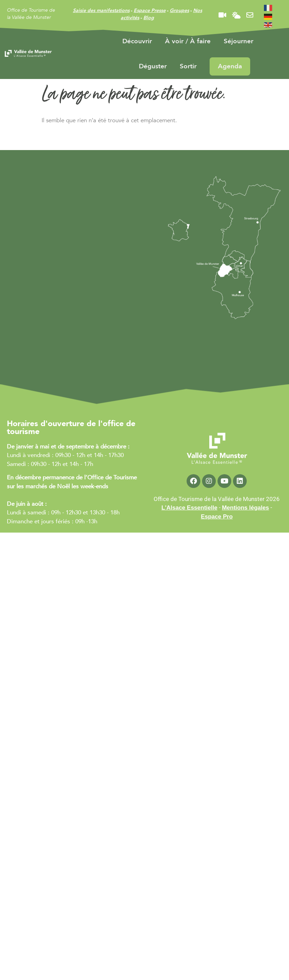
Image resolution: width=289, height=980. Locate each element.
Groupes (179, 10)
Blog (149, 18)
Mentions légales (246, 508)
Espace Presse (150, 10)
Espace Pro (217, 517)
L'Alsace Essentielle (190, 508)
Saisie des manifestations (101, 10)
